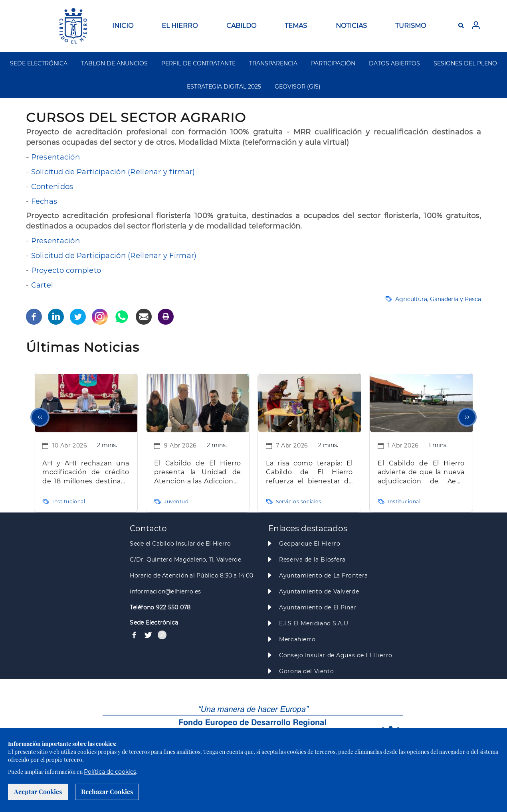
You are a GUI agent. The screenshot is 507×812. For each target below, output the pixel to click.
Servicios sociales (298, 502)
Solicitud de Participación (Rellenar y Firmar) (114, 256)
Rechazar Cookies (107, 791)
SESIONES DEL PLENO (465, 63)
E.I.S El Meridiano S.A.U (314, 623)
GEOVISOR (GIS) (298, 87)
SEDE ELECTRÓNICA (39, 63)
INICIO (123, 26)
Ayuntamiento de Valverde (319, 591)
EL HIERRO (180, 26)
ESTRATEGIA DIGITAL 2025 (224, 87)
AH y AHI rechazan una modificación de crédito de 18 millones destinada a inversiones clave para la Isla (86, 473)
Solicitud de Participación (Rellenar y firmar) (113, 172)
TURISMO (411, 26)
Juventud (176, 502)
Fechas (44, 201)
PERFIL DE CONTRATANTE (198, 63)
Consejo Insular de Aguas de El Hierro (336, 655)
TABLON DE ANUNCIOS (114, 63)
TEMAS (296, 26)
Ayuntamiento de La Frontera (324, 575)
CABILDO (241, 26)
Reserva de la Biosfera (312, 560)
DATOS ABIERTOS (394, 63)
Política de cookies (110, 772)
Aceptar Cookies (38, 791)
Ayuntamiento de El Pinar (318, 607)
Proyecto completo (66, 270)
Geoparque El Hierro (310, 544)
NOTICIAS (351, 26)
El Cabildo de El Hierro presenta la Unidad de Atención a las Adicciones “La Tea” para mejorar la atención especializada (198, 473)
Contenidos (52, 187)
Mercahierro (297, 639)
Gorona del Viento (306, 671)
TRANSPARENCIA (273, 63)
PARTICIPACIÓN (333, 63)
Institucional (69, 502)
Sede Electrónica (154, 623)
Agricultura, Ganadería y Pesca (438, 299)
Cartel (42, 285)
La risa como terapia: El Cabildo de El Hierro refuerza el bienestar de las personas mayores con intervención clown (309, 473)
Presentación (55, 157)
